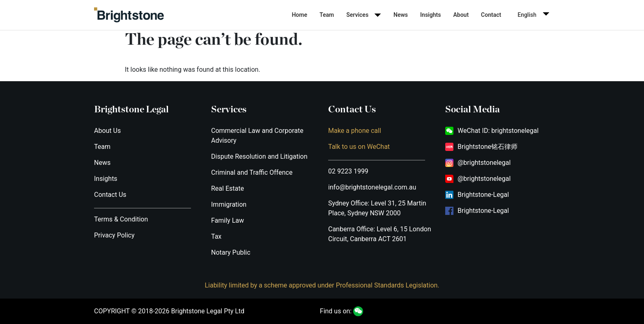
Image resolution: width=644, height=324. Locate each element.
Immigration (229, 204)
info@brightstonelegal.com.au (372, 187)
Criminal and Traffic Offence (252, 172)
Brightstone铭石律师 (488, 147)
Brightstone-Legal (483, 195)
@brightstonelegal (484, 163)
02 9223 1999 (348, 171)
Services (357, 15)
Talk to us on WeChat (359, 147)
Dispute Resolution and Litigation (259, 156)
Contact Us (110, 195)
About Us (107, 131)
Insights (430, 15)
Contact (491, 15)
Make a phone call (355, 131)
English (527, 15)
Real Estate (228, 188)
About (461, 15)
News (401, 15)
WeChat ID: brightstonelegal (498, 131)
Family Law (228, 220)
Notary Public (231, 252)
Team (327, 15)
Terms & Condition (121, 219)
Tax (216, 236)
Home (299, 15)
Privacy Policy (114, 235)
